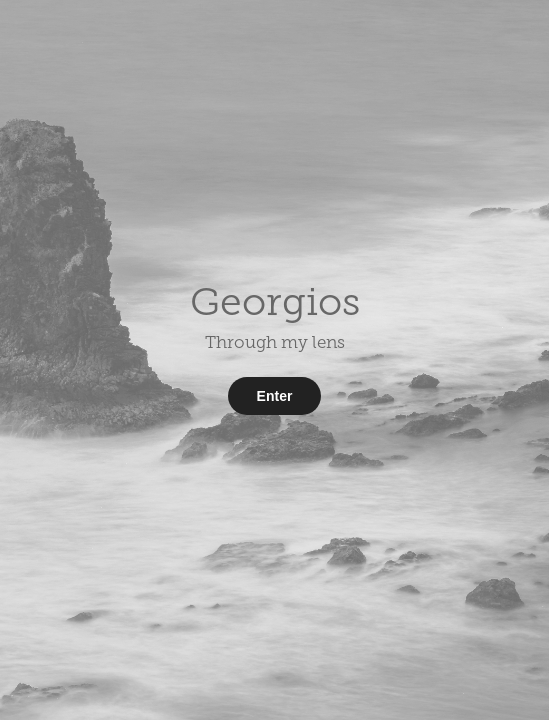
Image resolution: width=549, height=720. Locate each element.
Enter (275, 396)
